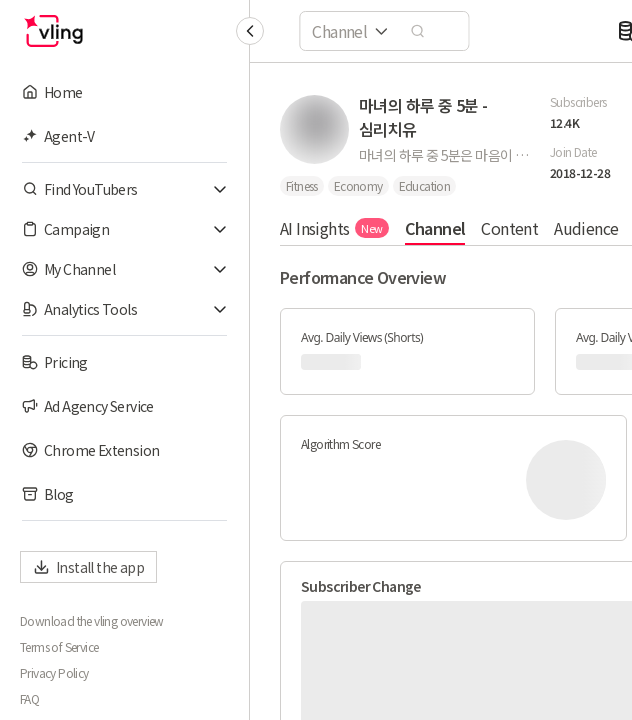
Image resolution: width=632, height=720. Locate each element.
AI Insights (334, 228)
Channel (435, 228)
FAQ (29, 699)
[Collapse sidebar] (250, 31)
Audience (586, 228)
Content (509, 228)
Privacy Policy (54, 673)
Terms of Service (59, 647)
